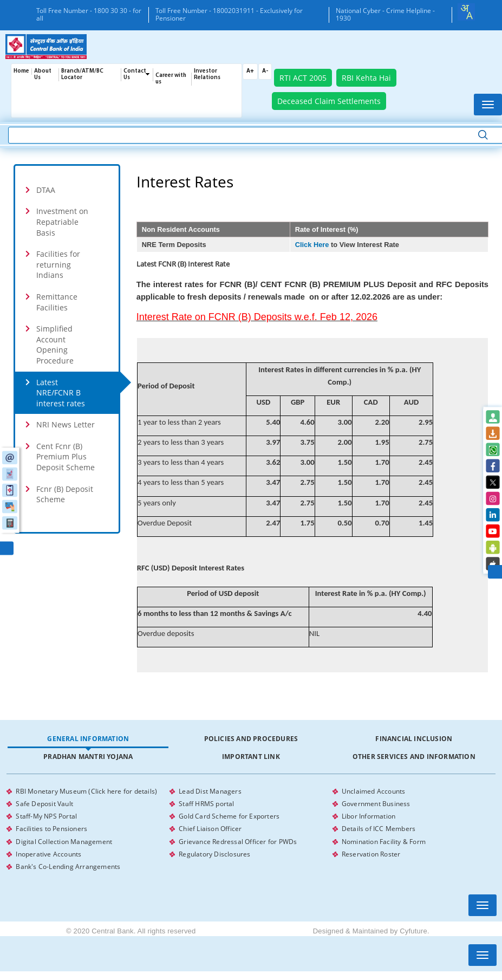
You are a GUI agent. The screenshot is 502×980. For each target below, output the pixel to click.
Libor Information (369, 814)
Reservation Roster (371, 850)
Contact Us (135, 74)
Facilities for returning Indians (58, 264)
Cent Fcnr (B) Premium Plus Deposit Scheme (66, 457)
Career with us (171, 79)
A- (265, 71)
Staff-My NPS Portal (46, 814)
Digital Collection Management (64, 838)
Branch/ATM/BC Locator (82, 74)
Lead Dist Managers (210, 791)
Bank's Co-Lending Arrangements (68, 862)
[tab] (88, 739)
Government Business (376, 803)
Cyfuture (413, 926)
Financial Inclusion (414, 739)
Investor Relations (207, 74)
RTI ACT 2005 (303, 78)
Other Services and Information (414, 757)
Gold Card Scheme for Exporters (229, 814)
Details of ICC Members (379, 826)
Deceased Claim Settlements (329, 101)
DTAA (46, 190)
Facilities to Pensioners (51, 826)
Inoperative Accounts (48, 850)
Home (21, 71)
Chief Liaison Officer (210, 826)
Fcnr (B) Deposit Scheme (65, 494)
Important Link (251, 757)
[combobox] (466, 12)
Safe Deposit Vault (44, 803)
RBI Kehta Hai (366, 78)
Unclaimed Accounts (374, 791)
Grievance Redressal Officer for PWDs (238, 838)
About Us (43, 74)
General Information (88, 739)
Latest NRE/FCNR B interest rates (61, 393)
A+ (250, 71)
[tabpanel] (251, 827)
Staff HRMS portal (206, 803)
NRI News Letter (66, 424)
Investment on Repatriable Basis (62, 222)
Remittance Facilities (57, 302)
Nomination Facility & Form (384, 838)
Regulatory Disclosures (214, 850)
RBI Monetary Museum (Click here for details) (86, 791)
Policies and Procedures (251, 739)
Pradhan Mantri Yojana (88, 757)
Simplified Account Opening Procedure (55, 345)
